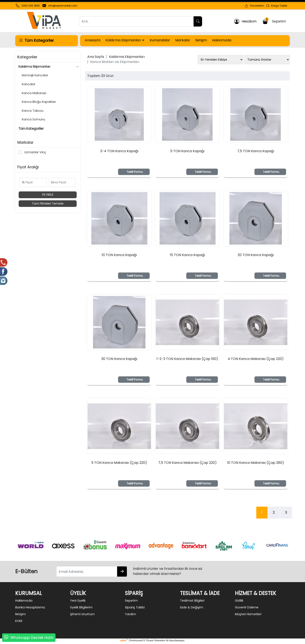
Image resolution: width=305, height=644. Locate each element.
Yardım (130, 614)
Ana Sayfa (96, 57)
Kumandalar (160, 40)
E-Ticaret (148, 640)
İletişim (201, 40)
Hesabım (245, 21)
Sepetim (275, 21)
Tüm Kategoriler (31, 129)
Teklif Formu (135, 172)
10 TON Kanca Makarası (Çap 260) (256, 463)
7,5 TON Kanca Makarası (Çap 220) (187, 463)
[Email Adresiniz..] (87, 572)
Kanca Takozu (31, 111)
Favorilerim (254, 6)
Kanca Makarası (32, 93)
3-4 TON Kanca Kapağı (119, 151)
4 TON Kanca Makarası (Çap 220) (256, 359)
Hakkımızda (222, 40)
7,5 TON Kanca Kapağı (256, 151)
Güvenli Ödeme (247, 607)
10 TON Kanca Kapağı (119, 255)
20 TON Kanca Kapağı (256, 255)
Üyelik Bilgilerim (81, 607)
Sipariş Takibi (135, 607)
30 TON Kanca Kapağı (119, 359)
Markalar (183, 40)
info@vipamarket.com (63, 6)
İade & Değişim (192, 607)
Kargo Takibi (277, 6)
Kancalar (27, 84)
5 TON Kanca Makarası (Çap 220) (119, 463)
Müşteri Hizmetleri (248, 614)
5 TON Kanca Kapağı (187, 151)
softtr (124, 640)
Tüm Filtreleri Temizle (48, 204)
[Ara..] (136, 21)
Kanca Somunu (32, 119)
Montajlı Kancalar (33, 75)
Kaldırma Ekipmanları (125, 40)
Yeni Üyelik (78, 601)
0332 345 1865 (31, 6)
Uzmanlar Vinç (34, 152)
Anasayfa (93, 40)
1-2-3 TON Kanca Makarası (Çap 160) (187, 359)
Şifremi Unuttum (82, 614)
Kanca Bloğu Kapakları (37, 102)
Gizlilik (239, 601)
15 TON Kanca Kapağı (187, 255)
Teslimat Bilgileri (192, 601)
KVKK (19, 621)
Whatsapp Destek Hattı (32, 638)
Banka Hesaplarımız (30, 607)
